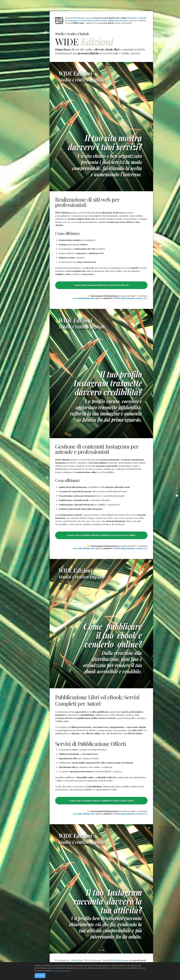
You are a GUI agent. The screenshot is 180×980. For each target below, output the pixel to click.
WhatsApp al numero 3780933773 (131, 298)
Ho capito (40, 976)
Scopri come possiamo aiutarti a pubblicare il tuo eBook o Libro (101, 801)
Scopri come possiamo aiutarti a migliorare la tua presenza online (101, 535)
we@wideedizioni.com (84, 298)
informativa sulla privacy (61, 971)
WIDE (78, 18)
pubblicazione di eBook (117, 21)
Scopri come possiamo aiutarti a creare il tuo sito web (101, 285)
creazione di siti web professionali (93, 21)
